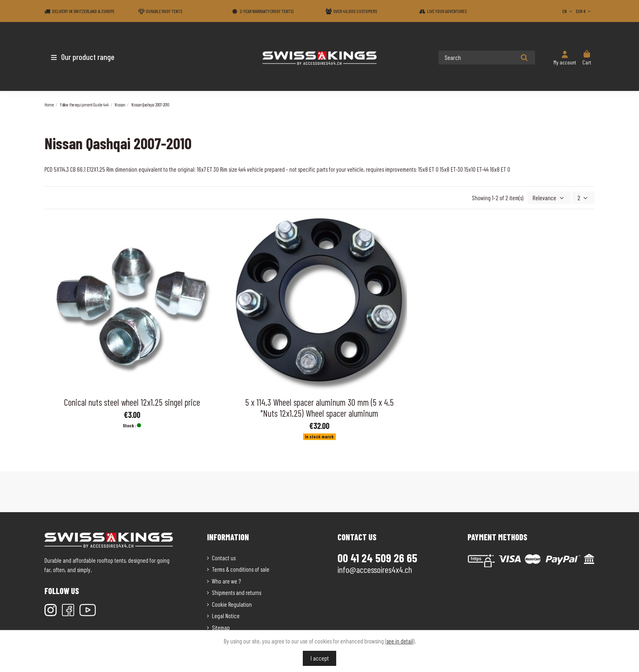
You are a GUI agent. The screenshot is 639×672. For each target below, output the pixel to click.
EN (568, 11)
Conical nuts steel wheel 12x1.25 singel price (132, 401)
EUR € (584, 11)
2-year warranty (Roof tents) (267, 11)
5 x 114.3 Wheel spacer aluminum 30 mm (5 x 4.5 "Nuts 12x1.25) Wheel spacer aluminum (319, 407)
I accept (320, 658)
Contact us (224, 557)
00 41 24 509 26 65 (377, 557)
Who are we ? (226, 580)
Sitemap (221, 627)
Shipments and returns (237, 592)
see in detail (400, 641)
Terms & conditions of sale (241, 568)
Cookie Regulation (232, 603)
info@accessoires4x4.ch (375, 568)
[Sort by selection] (551, 198)
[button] (92, 57)
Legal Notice (226, 615)
